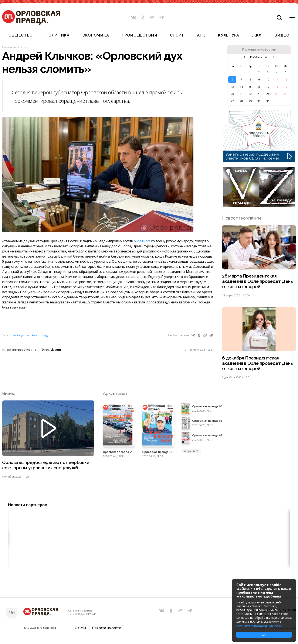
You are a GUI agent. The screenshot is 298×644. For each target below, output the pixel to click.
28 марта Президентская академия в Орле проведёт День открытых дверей (258, 281)
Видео (282, 35)
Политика (58, 35)
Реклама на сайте (106, 628)
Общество (21, 35)
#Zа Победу (40, 335)
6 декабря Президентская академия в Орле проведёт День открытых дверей (258, 363)
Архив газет (115, 393)
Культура (229, 35)
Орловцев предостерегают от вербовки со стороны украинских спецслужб (46, 465)
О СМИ (80, 628)
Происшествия (139, 35)
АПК (201, 35)
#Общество (22, 335)
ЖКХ (257, 35)
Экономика (96, 35)
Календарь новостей (259, 49)
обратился (142, 241)
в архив (191, 451)
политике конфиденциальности (259, 625)
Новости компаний (241, 218)
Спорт (177, 35)
